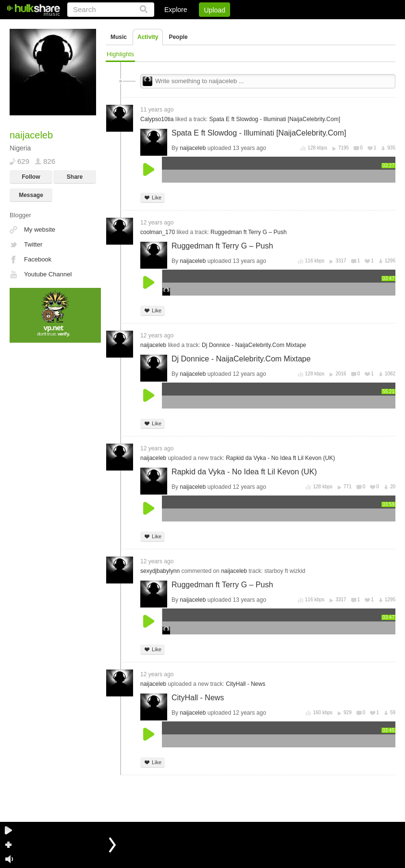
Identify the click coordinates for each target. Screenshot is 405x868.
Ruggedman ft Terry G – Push (249, 232)
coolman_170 (158, 232)
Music (119, 37)
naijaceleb (193, 148)
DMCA (297, 26)
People (178, 37)
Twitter (33, 244)
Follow (31, 177)
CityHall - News (245, 684)
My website (40, 229)
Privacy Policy (342, 26)
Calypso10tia (157, 119)
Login (197, 26)
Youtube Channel (48, 274)
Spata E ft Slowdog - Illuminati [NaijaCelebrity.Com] (275, 119)
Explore (176, 10)
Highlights (120, 54)
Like (153, 198)
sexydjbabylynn (160, 571)
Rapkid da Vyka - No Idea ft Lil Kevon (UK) (280, 458)
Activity (148, 37)
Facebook (38, 259)
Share (75, 177)
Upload (214, 10)
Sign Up (232, 26)
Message (31, 195)
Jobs (265, 26)
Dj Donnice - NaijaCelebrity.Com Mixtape (254, 345)
